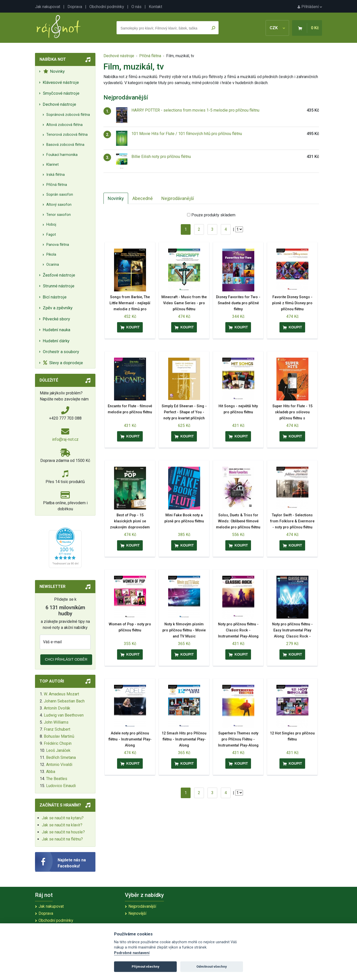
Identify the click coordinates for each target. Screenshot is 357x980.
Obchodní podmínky (107, 7)
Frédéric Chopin (58, 743)
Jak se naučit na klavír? (62, 825)
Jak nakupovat (48, 7)
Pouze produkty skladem (213, 215)
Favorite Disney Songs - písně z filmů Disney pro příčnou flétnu (292, 303)
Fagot (51, 235)
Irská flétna (56, 175)
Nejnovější (137, 913)
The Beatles (57, 779)
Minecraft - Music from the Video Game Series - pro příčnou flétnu (184, 303)
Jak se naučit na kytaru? (63, 818)
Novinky (54, 71)
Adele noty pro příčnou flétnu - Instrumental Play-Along (130, 739)
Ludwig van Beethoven (64, 715)
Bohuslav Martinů (59, 736)
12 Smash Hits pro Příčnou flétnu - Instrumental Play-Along (184, 739)
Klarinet (52, 165)
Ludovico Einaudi (61, 786)
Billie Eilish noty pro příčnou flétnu (161, 157)
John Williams (56, 722)
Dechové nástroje (59, 104)
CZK (277, 28)
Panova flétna (58, 245)
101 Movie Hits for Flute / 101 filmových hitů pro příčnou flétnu (187, 134)
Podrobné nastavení (132, 953)
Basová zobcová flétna (65, 145)
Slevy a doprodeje (63, 363)
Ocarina (53, 265)
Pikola (51, 255)
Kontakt (155, 7)
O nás (136, 7)
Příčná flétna (57, 185)
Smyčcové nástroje (61, 93)
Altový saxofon (59, 205)
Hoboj (51, 225)
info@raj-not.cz (65, 439)
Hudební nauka (57, 330)
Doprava (75, 7)
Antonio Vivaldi (59, 765)
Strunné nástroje (59, 286)
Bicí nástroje (55, 297)
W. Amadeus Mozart (61, 694)
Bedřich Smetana (61, 757)
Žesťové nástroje (59, 275)
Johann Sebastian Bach (64, 701)
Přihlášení (310, 7)
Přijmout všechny (146, 967)
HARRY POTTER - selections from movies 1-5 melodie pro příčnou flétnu (195, 110)
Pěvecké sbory (56, 319)
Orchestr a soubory (61, 352)
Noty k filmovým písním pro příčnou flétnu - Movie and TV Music (184, 630)
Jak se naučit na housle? (63, 832)
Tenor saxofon (59, 215)
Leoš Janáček (58, 750)
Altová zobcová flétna (64, 125)
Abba (51, 772)
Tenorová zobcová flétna (67, 135)
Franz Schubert (57, 729)
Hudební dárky (56, 341)
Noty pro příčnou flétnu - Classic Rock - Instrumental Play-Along (238, 630)
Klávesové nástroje (61, 82)
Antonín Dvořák (57, 708)
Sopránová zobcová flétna (68, 115)
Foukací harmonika (62, 155)
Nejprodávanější (178, 198)
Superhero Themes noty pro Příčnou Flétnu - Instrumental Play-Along (238, 739)
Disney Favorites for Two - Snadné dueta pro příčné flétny (238, 303)
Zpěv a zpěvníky (58, 308)
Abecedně (143, 198)
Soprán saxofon (60, 195)
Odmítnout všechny (212, 967)
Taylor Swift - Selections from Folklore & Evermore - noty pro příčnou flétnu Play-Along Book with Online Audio (292, 527)
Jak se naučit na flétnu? (62, 839)
